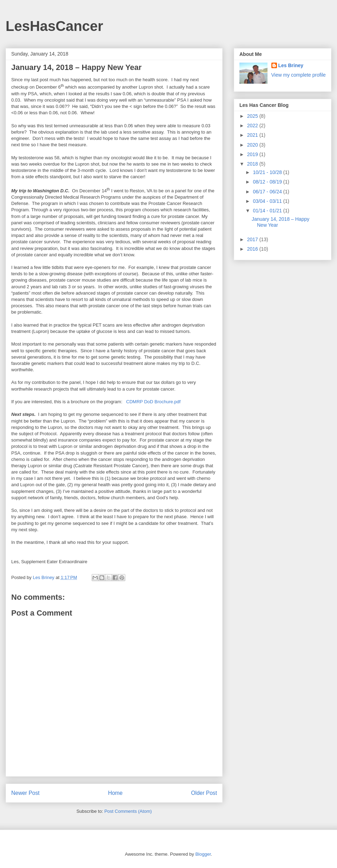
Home (115, 793)
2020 (253, 145)
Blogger (203, 854)
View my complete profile (299, 75)
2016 (253, 249)
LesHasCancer (54, 26)
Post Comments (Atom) (128, 811)
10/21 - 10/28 (268, 172)
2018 (253, 164)
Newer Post (25, 793)
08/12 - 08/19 (268, 182)
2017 (253, 239)
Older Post (204, 793)
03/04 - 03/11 (268, 201)
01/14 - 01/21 (268, 211)
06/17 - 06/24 (268, 192)
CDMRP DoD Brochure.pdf (153, 402)
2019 (253, 154)
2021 (253, 135)
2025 (253, 116)
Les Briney (291, 65)
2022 (253, 126)
